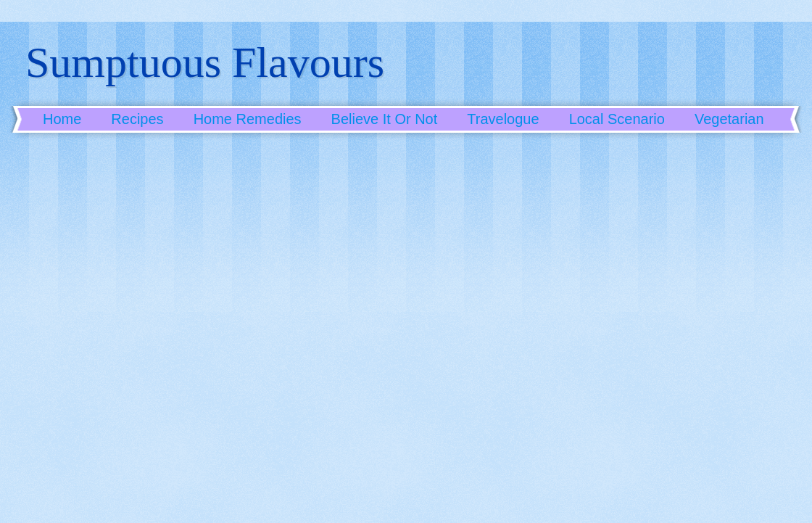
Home (62, 119)
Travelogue (503, 119)
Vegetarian (729, 119)
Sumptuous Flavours (205, 62)
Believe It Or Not (385, 119)
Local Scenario (617, 119)
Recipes (137, 119)
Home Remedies (248, 119)
